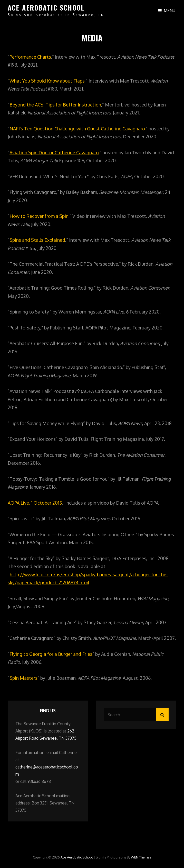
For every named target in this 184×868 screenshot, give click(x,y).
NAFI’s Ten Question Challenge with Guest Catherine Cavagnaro (77, 129)
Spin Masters (23, 678)
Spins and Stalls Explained (37, 240)
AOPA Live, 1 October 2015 (35, 503)
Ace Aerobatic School (46, 8)
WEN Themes (141, 857)
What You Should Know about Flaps (47, 81)
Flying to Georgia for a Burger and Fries (51, 654)
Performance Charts (30, 57)
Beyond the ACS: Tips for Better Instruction (55, 105)
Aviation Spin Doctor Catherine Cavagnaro (54, 153)
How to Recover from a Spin (39, 216)
